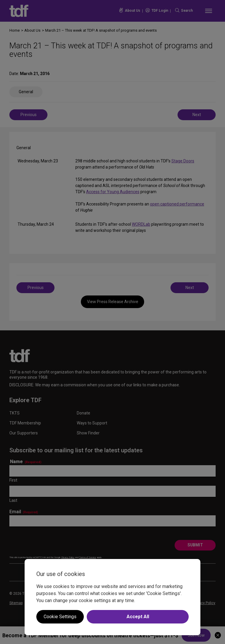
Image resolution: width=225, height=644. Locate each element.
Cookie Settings (60, 617)
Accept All (138, 617)
